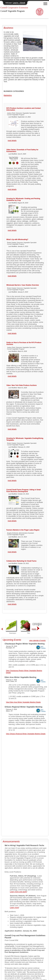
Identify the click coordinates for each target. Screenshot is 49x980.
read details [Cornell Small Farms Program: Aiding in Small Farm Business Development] (12, 521)
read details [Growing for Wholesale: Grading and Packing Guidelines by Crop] (12, 230)
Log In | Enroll (19, 3)
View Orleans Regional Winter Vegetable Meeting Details (26, 734)
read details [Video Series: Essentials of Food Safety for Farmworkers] (12, 189)
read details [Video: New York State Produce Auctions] (12, 429)
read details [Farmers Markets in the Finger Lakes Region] (12, 552)
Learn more (14, 908)
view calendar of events (37, 641)
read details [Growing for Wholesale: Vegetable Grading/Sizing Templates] (12, 480)
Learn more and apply (18, 892)
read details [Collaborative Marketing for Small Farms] (12, 604)
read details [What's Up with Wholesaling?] (12, 276)
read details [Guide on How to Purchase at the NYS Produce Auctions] (12, 376)
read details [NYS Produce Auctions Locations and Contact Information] (12, 140)
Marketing (8, 95)
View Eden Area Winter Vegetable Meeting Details (23, 702)
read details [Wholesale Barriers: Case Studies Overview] (12, 333)
